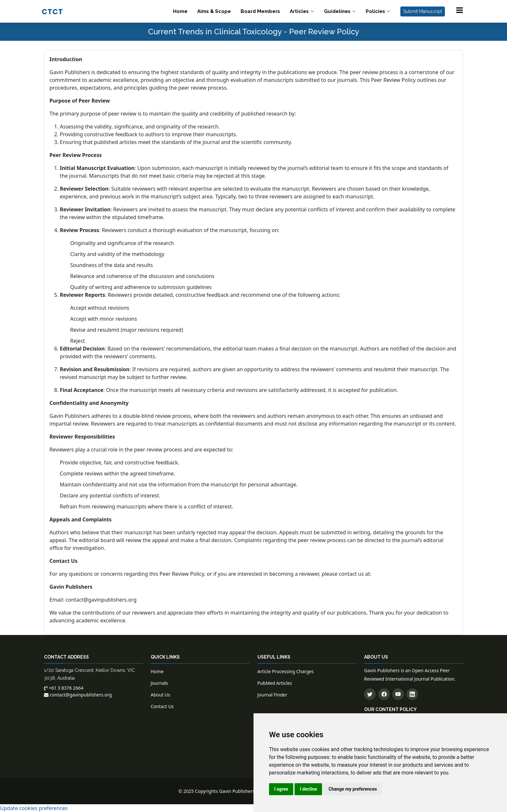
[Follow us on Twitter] (370, 694)
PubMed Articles (275, 683)
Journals (159, 683)
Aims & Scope (214, 11)
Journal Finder (272, 695)
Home (180, 11)
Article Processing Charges (286, 671)
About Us (160, 695)
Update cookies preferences (34, 808)
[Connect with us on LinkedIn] (412, 694)
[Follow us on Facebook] (384, 694)
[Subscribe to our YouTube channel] (398, 694)
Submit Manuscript (423, 11)
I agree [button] (281, 789)
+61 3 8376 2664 (64, 688)
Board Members (260, 11)
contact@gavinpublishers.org (101, 600)
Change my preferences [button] (353, 789)
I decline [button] (308, 789)
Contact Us (162, 706)
